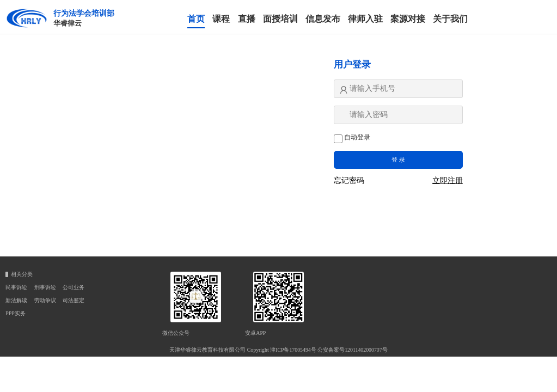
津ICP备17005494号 (293, 350)
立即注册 (448, 181)
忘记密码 (349, 181)
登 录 (398, 160)
